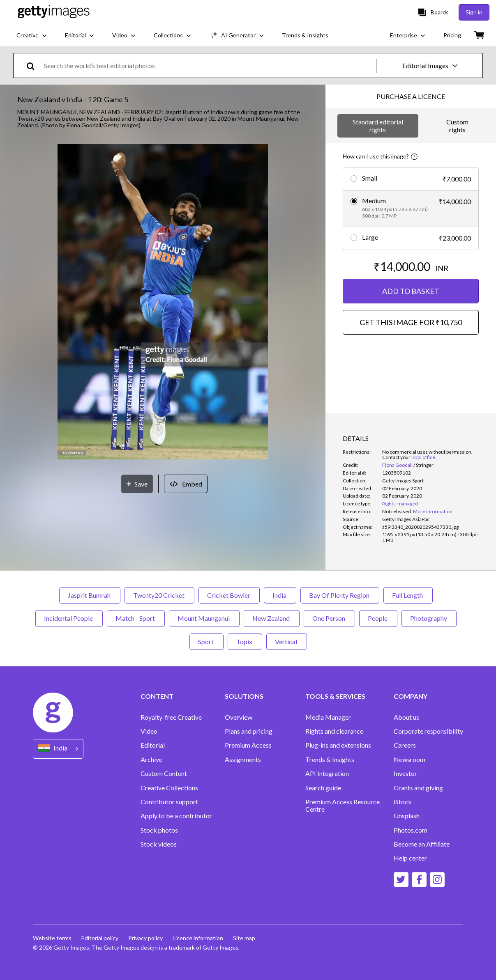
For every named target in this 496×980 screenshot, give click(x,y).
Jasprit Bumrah (90, 595)
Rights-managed (400, 504)
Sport (206, 641)
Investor (405, 773)
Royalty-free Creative (171, 717)
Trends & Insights (330, 760)
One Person (329, 618)
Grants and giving (418, 788)
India (280, 595)
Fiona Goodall (397, 465)
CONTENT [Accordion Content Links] (157, 696)
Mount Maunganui (204, 618)
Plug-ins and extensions (338, 745)
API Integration (327, 773)
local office (423, 457)
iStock (403, 802)
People (378, 618)
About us (406, 717)
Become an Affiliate (422, 844)
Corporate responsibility (428, 731)
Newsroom (409, 760)
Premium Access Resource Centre (343, 806)
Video (149, 731)
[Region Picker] (58, 749)
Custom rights (457, 125)
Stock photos (159, 830)
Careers (405, 745)
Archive (151, 760)
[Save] (137, 484)
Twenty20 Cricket (159, 595)
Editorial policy (100, 938)
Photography (429, 618)
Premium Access (248, 745)
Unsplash (407, 816)
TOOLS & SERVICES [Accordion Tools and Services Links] (335, 696)
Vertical (287, 641)
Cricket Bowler (229, 595)
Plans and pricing (249, 731)
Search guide (323, 788)
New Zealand (272, 618)
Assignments (243, 760)
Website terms (52, 938)
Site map (244, 938)
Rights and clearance (334, 731)
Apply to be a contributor (176, 816)
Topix (245, 641)
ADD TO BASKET (411, 291)
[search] (34, 65)
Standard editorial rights (378, 125)
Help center (410, 858)
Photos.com (411, 830)
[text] (209, 65)
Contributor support (169, 802)
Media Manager (328, 717)
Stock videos (159, 844)
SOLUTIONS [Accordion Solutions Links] (244, 696)
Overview (239, 717)
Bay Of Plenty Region (340, 595)
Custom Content (164, 773)
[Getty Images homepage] (54, 12)
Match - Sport (136, 618)
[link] (397, 511)
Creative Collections (169, 788)
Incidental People (69, 618)
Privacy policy (145, 938)
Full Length (408, 595)
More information (433, 511)
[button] (163, 302)
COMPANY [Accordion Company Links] (411, 696)
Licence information (198, 938)
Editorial (153, 745)
